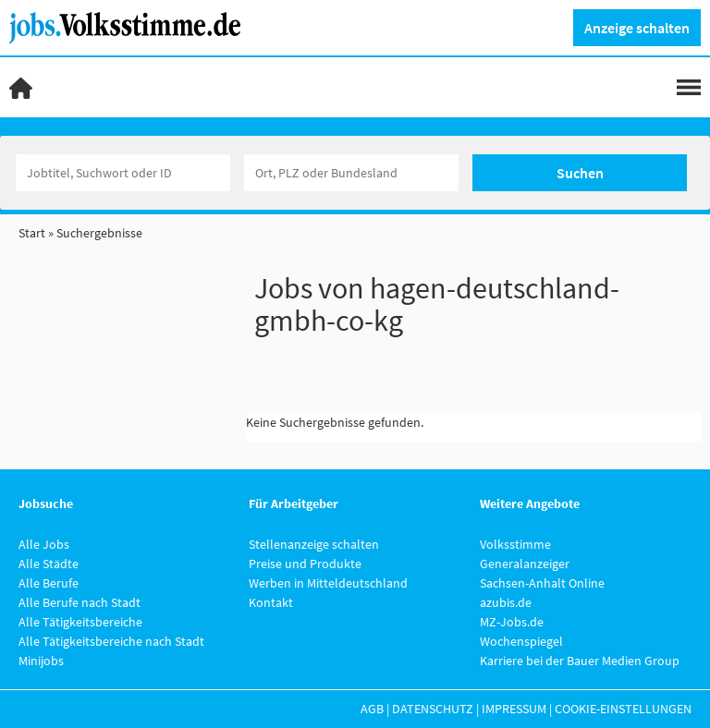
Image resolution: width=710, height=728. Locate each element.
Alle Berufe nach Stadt (80, 602)
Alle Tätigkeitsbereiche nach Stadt (111, 641)
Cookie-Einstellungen (623, 709)
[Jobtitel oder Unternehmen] (123, 173)
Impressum (514, 709)
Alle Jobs (44, 544)
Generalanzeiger (525, 564)
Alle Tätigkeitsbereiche (80, 622)
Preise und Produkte (305, 564)
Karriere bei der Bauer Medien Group (580, 661)
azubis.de (506, 602)
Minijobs (41, 661)
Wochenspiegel (521, 641)
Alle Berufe (49, 583)
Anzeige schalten (637, 28)
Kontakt (271, 602)
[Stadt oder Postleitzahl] (351, 173)
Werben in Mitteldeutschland (328, 583)
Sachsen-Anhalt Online (542, 583)
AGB (372, 709)
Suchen (580, 173)
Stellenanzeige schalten (314, 544)
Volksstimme (515, 544)
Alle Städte (49, 564)
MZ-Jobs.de (512, 622)
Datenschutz (433, 709)
